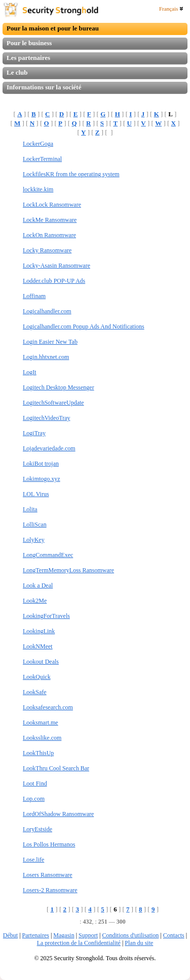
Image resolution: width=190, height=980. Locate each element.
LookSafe (35, 692)
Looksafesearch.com (48, 707)
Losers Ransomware (48, 875)
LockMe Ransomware (50, 220)
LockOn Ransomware (49, 235)
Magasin (64, 935)
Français (171, 9)
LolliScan (35, 525)
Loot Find (35, 783)
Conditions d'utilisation (130, 935)
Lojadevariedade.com (49, 448)
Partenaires (36, 935)
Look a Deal (38, 585)
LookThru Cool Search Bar (56, 768)
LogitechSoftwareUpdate (53, 403)
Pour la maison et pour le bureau (53, 28)
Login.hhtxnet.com (46, 357)
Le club (17, 72)
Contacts (174, 935)
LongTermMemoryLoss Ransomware (68, 570)
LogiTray (34, 433)
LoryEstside (37, 829)
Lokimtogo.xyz (42, 479)
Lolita (30, 509)
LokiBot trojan (41, 464)
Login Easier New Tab (50, 342)
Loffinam (34, 296)
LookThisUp (38, 753)
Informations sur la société (44, 87)
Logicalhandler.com (47, 311)
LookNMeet (38, 646)
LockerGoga (38, 144)
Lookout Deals (41, 662)
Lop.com (34, 799)
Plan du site (139, 943)
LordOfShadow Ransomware (58, 814)
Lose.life (33, 860)
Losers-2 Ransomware (50, 890)
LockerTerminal (42, 159)
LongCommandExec (48, 555)
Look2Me (35, 601)
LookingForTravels (46, 616)
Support (88, 935)
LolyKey (34, 540)
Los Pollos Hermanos (49, 844)
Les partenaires (28, 58)
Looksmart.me (41, 723)
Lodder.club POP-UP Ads (54, 281)
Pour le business (29, 43)
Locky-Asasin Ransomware (56, 266)
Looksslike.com (42, 738)
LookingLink (39, 631)
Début (10, 935)
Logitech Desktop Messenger (59, 387)
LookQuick (37, 677)
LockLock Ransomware (52, 205)
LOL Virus (36, 494)
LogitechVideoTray (47, 418)
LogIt (30, 372)
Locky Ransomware (47, 250)
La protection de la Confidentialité (79, 943)
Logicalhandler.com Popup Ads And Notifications (84, 326)
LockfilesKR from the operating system (71, 174)
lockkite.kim (38, 189)
